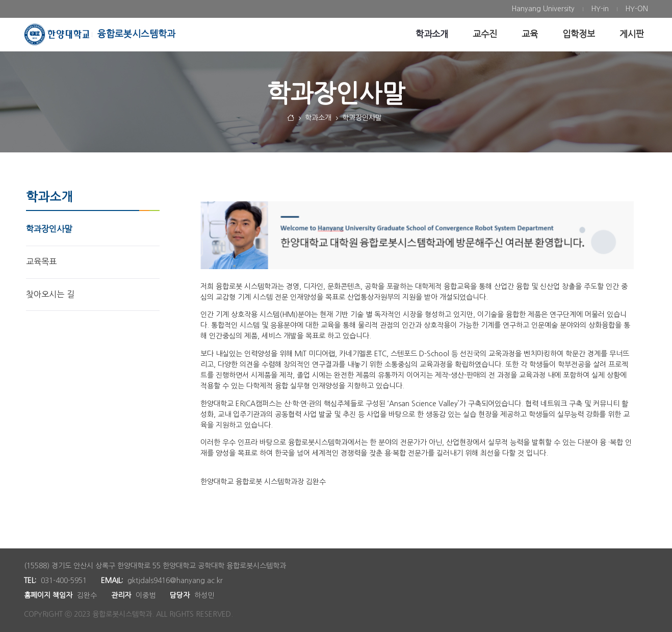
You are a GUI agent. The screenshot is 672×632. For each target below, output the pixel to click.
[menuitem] (543, 9)
